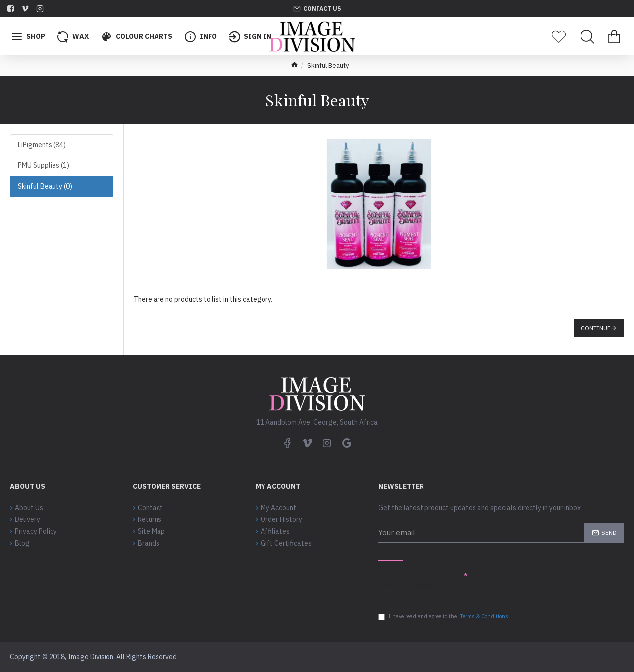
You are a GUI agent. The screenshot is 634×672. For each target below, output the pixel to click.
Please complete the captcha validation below (415, 578)
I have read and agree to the (444, 616)
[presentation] (543, 584)
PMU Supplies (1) (44, 165)
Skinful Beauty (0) (45, 186)
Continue (596, 328)
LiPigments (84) (42, 145)
